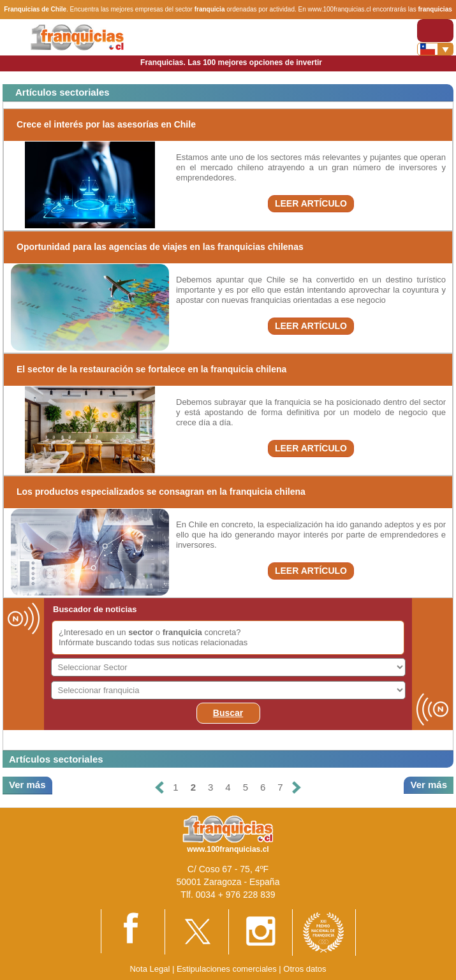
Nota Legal (150, 969)
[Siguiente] (297, 788)
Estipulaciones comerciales (228, 969)
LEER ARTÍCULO (311, 203)
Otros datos (305, 969)
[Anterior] (159, 788)
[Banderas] (435, 49)
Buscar (228, 713)
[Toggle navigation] (435, 30)
